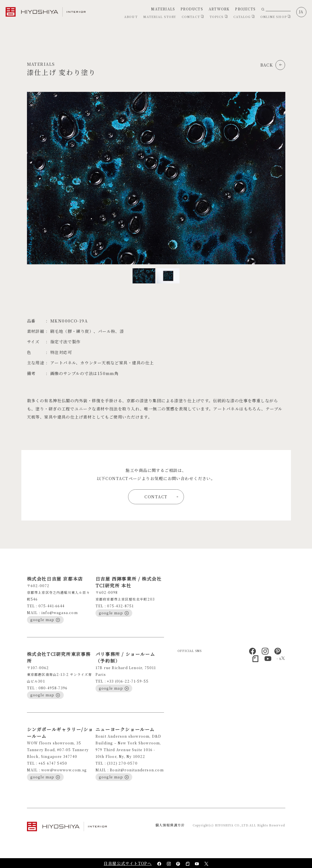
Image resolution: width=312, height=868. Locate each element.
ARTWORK (219, 9)
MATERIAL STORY (160, 17)
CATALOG (244, 17)
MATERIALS (163, 9)
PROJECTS (245, 9)
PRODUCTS (192, 9)
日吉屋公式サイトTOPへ (128, 863)
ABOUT (131, 17)
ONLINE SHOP (275, 17)
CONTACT (193, 17)
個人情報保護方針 (170, 825)
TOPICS (219, 17)
